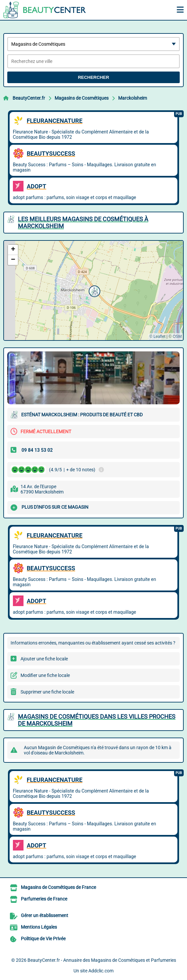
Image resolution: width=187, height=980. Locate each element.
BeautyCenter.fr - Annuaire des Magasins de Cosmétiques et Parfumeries (102, 960)
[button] (94, 290)
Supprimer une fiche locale (47, 692)
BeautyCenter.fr (29, 98)
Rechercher (93, 77)
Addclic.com (101, 971)
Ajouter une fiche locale (44, 659)
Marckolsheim (133, 98)
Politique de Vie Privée (43, 939)
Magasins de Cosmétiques (82, 98)
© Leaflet (157, 336)
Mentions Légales (39, 927)
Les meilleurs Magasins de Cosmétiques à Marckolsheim (83, 223)
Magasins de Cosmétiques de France (58, 887)
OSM (177, 336)
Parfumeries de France (44, 899)
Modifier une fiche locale (45, 675)
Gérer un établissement (45, 915)
